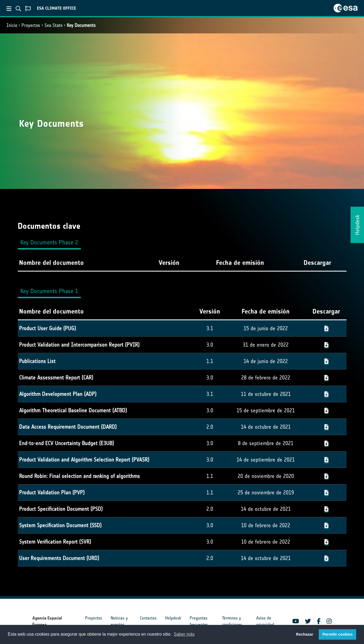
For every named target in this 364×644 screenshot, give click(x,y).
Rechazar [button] (304, 634)
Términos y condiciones (232, 621)
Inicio (12, 25)
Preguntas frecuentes (199, 621)
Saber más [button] (184, 634)
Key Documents (81, 25)
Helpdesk (173, 618)
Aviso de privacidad (265, 621)
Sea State (53, 25)
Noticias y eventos (119, 621)
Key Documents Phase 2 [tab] (49, 242)
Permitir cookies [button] (338, 634)
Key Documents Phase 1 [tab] (49, 291)
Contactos (148, 618)
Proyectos (31, 25)
